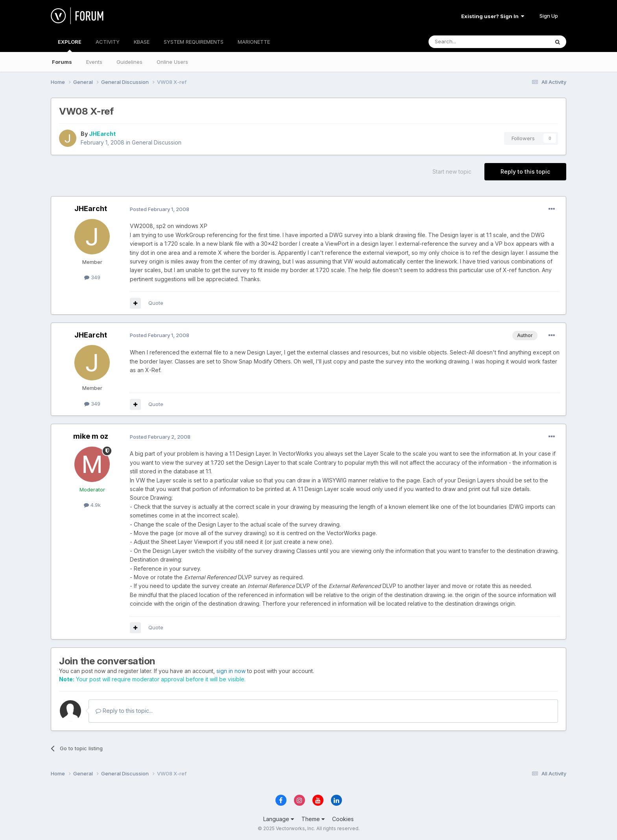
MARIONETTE (254, 42)
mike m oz (91, 436)
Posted (160, 209)
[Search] (469, 42)
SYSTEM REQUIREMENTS (194, 42)
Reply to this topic (525, 172)
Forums (62, 62)
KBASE (142, 42)
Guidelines (129, 62)
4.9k (92, 505)
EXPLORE (70, 45)
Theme (313, 819)
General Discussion (157, 142)
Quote (156, 303)
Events (94, 62)
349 (92, 277)
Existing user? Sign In (493, 16)
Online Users (172, 62)
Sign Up (549, 16)
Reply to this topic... (124, 711)
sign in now (231, 671)
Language (279, 819)
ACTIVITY (108, 42)
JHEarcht (102, 134)
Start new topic (452, 172)
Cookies (343, 819)
